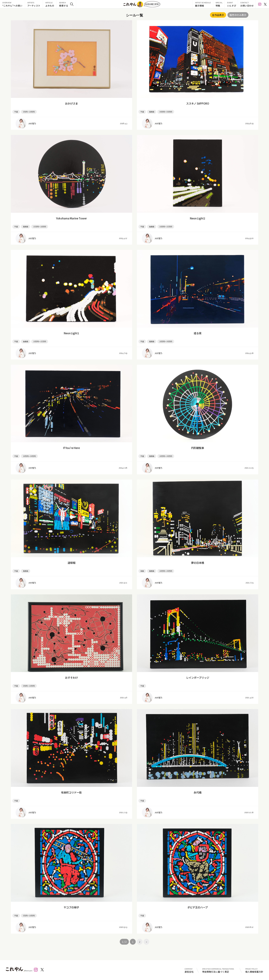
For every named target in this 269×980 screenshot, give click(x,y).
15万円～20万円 (40, 227)
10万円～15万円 (166, 227)
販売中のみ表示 (238, 15)
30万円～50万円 (166, 112)
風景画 (152, 112)
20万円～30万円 (166, 341)
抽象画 (152, 227)
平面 (16, 112)
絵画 (142, 571)
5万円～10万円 (29, 112)
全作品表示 (218, 15)
